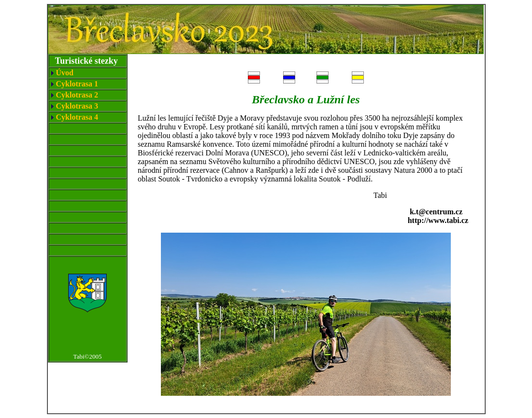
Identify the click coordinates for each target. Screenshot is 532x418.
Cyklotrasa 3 (77, 106)
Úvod (65, 73)
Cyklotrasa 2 (77, 95)
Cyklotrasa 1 (77, 84)
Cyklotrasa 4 (77, 117)
